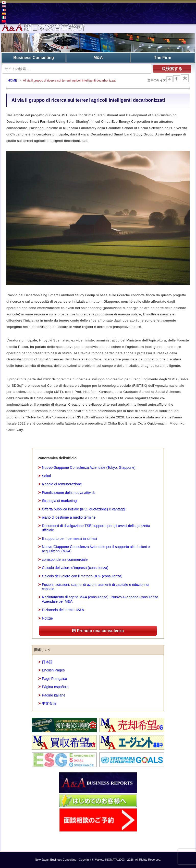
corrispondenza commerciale (65, 559)
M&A (98, 58)
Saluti (46, 476)
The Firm (163, 58)
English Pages (53, 670)
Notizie (47, 618)
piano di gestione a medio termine (69, 517)
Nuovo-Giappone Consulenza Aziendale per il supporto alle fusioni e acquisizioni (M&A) (96, 549)
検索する (172, 69)
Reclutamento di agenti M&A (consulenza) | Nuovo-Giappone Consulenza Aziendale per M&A (100, 599)
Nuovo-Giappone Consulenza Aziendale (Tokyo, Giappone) (89, 467)
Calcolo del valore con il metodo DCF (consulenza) (82, 576)
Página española (55, 687)
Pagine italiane (54, 695)
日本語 (47, 662)
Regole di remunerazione (62, 484)
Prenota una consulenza (98, 631)
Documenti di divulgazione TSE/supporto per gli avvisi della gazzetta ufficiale (96, 528)
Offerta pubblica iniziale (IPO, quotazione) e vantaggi (84, 509)
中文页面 (49, 703)
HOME (12, 81)
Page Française (54, 679)
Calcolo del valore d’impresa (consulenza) (75, 568)
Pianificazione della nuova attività (68, 493)
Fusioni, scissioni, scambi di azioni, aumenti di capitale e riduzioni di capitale (95, 587)
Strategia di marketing (59, 501)
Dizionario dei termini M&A (63, 610)
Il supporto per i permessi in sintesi (69, 539)
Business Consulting (34, 58)
